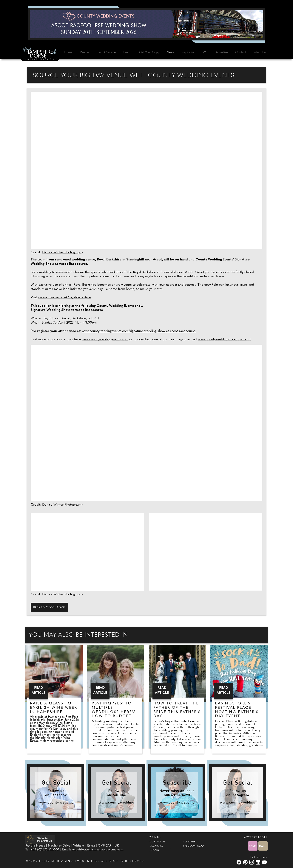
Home (68, 52)
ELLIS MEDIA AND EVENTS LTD (69, 861)
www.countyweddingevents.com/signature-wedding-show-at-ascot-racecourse (139, 331)
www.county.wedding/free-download (224, 340)
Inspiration (189, 52)
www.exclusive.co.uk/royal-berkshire (64, 298)
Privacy (154, 850)
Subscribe (259, 52)
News (170, 52)
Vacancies (156, 846)
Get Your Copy (149, 52)
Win (206, 52)
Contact (241, 52)
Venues (85, 52)
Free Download (193, 846)
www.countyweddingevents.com (105, 340)
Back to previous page (49, 607)
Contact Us (157, 842)
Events (128, 52)
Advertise (222, 52)
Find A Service (106, 52)
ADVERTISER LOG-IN (255, 837)
